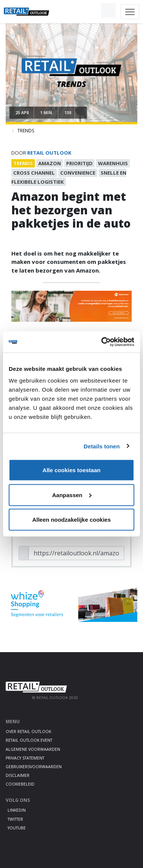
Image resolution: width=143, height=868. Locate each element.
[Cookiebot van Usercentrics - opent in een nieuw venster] (102, 342)
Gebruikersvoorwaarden (34, 767)
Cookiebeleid (20, 784)
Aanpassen (72, 495)
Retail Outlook (49, 153)
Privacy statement (25, 758)
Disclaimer (18, 775)
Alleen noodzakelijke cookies (71, 520)
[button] (91, 11)
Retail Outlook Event (29, 740)
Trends (26, 131)
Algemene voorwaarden (33, 749)
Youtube (17, 828)
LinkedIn (17, 810)
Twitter (15, 819)
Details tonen (102, 446)
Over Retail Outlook (28, 732)
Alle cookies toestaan (71, 470)
